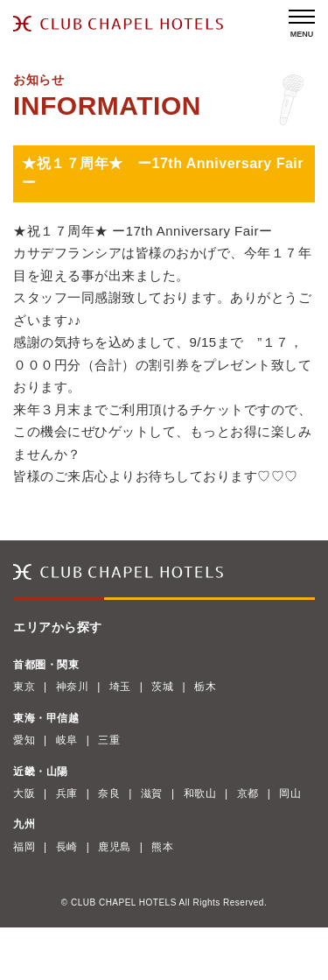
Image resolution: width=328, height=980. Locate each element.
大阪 (24, 793)
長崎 (67, 847)
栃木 (205, 687)
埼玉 (120, 687)
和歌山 (200, 793)
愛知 (24, 740)
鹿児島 (115, 847)
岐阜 (67, 740)
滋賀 (152, 793)
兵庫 (67, 793)
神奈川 (73, 687)
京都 (248, 793)
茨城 (162, 687)
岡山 (290, 793)
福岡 (24, 847)
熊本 (162, 847)
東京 (24, 687)
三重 (109, 740)
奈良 (109, 793)
